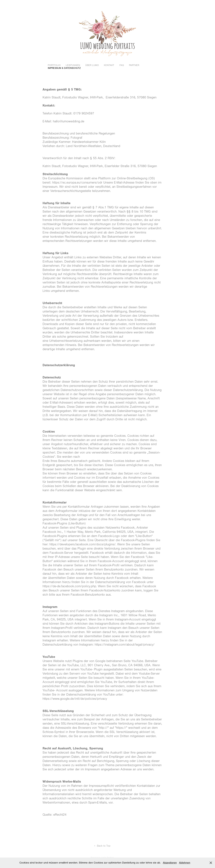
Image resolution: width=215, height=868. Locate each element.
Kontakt (109, 65)
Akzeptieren (170, 863)
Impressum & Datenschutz (64, 68)
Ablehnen (185, 863)
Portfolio (54, 65)
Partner (134, 65)
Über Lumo (92, 65)
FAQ (122, 65)
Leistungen (73, 65)
